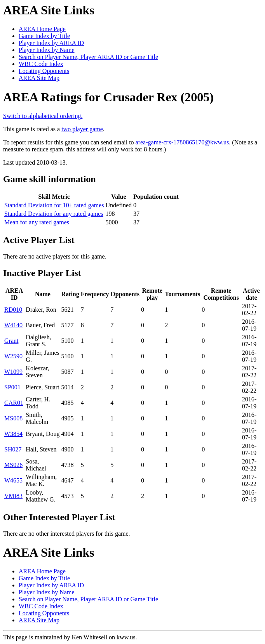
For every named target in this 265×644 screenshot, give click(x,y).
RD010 (13, 310)
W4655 (13, 480)
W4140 (13, 325)
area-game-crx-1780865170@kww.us (182, 142)
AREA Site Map (39, 78)
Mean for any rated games (37, 222)
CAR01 (14, 403)
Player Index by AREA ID (51, 43)
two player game (82, 129)
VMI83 (13, 496)
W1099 (13, 372)
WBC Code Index (41, 64)
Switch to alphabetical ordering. (43, 116)
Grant (11, 341)
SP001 (12, 387)
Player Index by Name (47, 50)
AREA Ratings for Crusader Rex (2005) (108, 97)
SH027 (13, 449)
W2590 (13, 356)
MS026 (13, 465)
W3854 (13, 434)
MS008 (13, 418)
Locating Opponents (44, 71)
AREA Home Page (42, 29)
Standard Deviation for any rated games (54, 214)
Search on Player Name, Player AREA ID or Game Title (88, 57)
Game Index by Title (44, 36)
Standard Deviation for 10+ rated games (54, 205)
